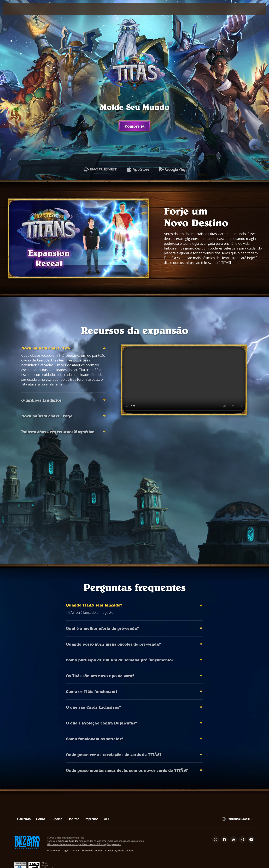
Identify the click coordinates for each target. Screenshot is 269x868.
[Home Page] (34, 9)
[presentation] (15, 9)
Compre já (135, 126)
